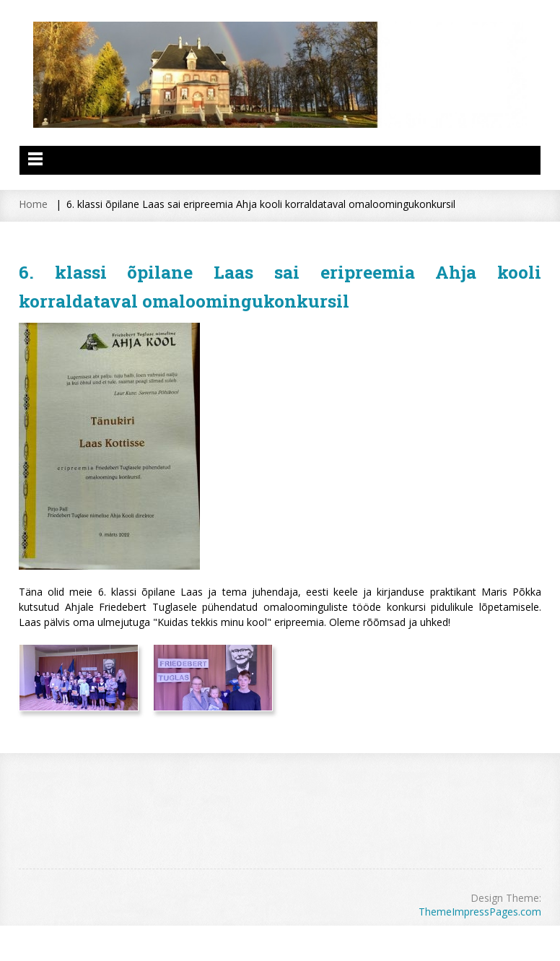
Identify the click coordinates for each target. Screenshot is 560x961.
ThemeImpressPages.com (480, 912)
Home (33, 204)
